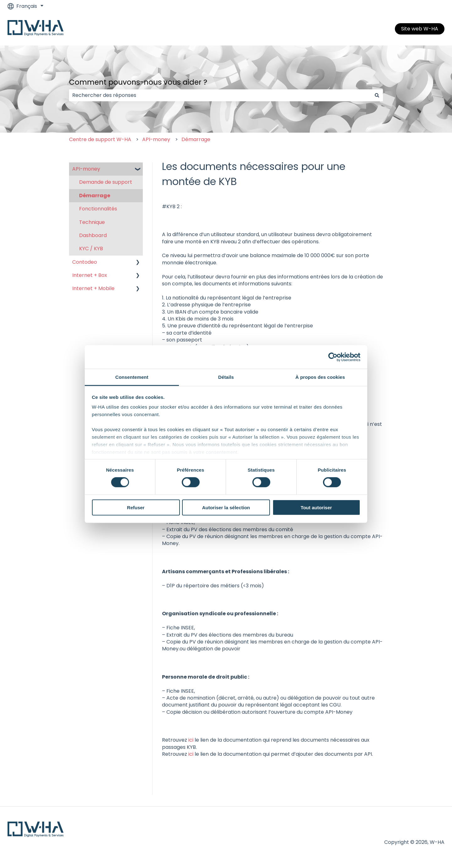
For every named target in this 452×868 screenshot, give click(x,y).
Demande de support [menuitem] (106, 182)
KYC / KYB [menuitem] (91, 249)
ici (191, 740)
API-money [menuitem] (86, 169)
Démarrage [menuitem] (95, 196)
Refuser (136, 508)
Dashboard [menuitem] (93, 235)
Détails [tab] (226, 377)
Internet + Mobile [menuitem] (93, 288)
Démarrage (196, 139)
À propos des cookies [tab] (320, 377)
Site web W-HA (420, 29)
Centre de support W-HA (100, 139)
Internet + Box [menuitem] (90, 275)
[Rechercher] (377, 95)
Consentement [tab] (132, 377)
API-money (156, 139)
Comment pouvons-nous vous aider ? (138, 82)
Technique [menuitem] (92, 222)
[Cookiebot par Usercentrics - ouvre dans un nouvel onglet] (333, 357)
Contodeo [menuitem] (85, 262)
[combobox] (220, 95)
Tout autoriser (316, 508)
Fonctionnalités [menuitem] (98, 209)
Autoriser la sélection (226, 508)
